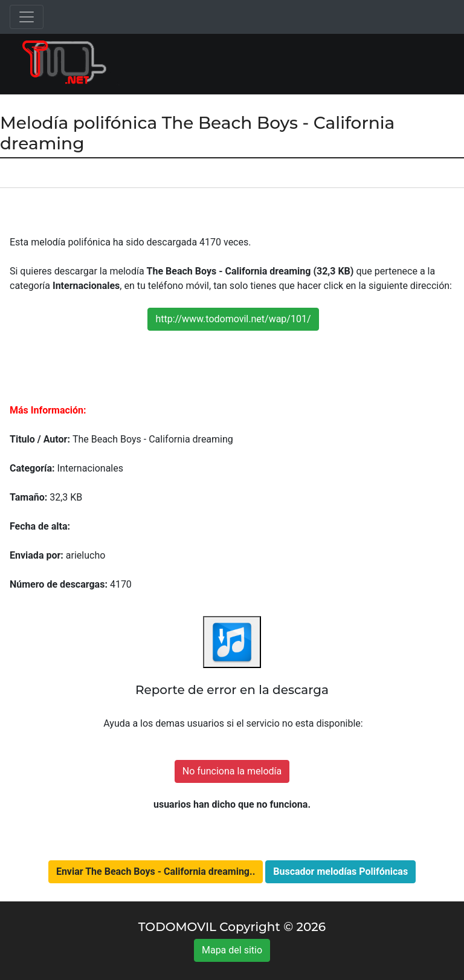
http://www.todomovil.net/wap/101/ (233, 319)
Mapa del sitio (232, 950)
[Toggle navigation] (27, 17)
